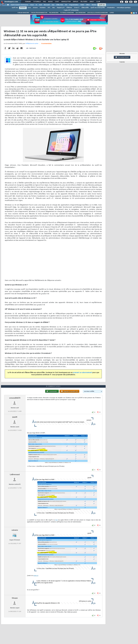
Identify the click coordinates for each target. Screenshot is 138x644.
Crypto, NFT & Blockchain (71, 10)
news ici (36, 576)
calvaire (15, 530)
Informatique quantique (124, 8)
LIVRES (112, 13)
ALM (40, 5)
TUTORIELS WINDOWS (67, 13)
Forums (28, 2)
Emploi (76, 2)
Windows (23, 8)
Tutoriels (37, 2)
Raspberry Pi (61, 8)
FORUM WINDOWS (23, 13)
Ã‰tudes (84, 2)
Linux (29, 8)
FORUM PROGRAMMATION (39, 13)
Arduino (35, 8)
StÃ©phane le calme (32, 44)
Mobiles (94, 5)
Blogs (50, 2)
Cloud (32, 5)
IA (36, 5)
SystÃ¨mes (102, 5)
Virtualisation (111, 8)
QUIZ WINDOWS (81, 13)
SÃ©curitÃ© (85, 8)
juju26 (15, 417)
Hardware (43, 8)
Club (98, 2)
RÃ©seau (69, 8)
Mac (54, 8)
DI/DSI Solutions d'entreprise (19, 5)
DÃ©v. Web (60, 5)
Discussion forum (122, 57)
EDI (66, 5)
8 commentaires (46, 44)
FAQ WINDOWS (54, 13)
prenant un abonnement (83, 373)
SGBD (82, 5)
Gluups (15, 598)
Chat (57, 2)
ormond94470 (15, 398)
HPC (49, 8)
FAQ (44, 2)
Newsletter (66, 2)
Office (88, 5)
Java (53, 5)
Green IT (77, 8)
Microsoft (47, 5)
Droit (92, 2)
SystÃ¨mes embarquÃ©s (98, 8)
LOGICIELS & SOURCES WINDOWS (98, 13)
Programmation (74, 5)
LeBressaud (15, 474)
